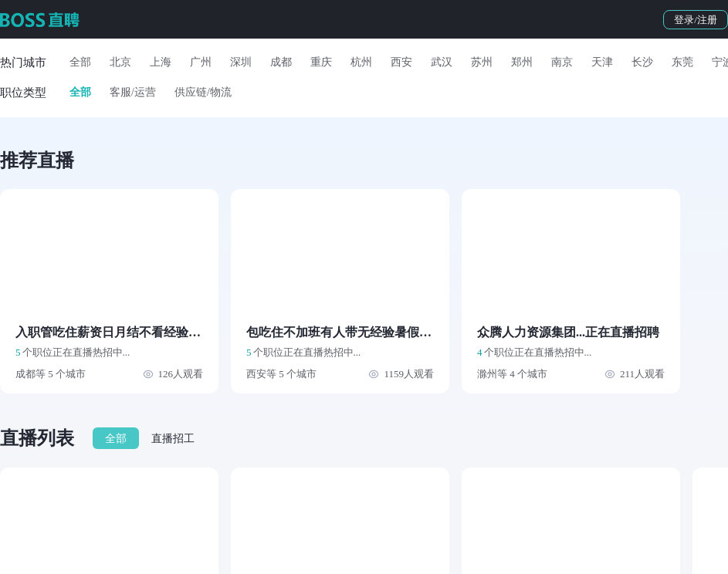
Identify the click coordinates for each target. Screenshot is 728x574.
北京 (120, 62)
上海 (161, 62)
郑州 (522, 62)
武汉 (442, 62)
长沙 (642, 62)
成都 (281, 62)
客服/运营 (133, 92)
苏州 (482, 62)
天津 (602, 62)
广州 (201, 62)
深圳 (241, 62)
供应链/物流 (203, 92)
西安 (401, 62)
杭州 (361, 62)
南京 (562, 62)
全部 (80, 62)
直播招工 (173, 439)
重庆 (321, 62)
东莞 (682, 62)
